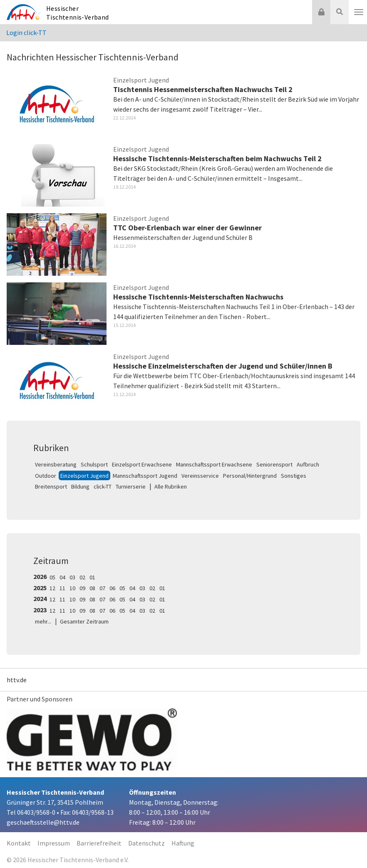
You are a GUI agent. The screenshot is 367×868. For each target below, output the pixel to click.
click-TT (103, 486)
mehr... (43, 621)
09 (82, 588)
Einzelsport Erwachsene (142, 464)
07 (102, 588)
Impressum (54, 843)
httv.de (17, 680)
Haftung (183, 843)
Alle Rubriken (171, 486)
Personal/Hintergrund (250, 476)
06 (112, 588)
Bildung (80, 486)
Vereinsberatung (56, 464)
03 (72, 577)
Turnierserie (131, 486)
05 (52, 577)
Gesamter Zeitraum (84, 621)
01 (92, 577)
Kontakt (19, 843)
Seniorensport (274, 464)
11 (62, 588)
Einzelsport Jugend (84, 476)
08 (92, 588)
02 (82, 577)
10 (72, 588)
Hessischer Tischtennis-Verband (78, 13)
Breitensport (51, 486)
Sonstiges (294, 476)
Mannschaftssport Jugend (145, 476)
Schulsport (94, 464)
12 (52, 588)
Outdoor (46, 476)
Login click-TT (26, 32)
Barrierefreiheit (99, 843)
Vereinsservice (200, 476)
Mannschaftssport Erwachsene (214, 464)
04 (62, 577)
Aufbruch (308, 464)
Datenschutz (146, 843)
